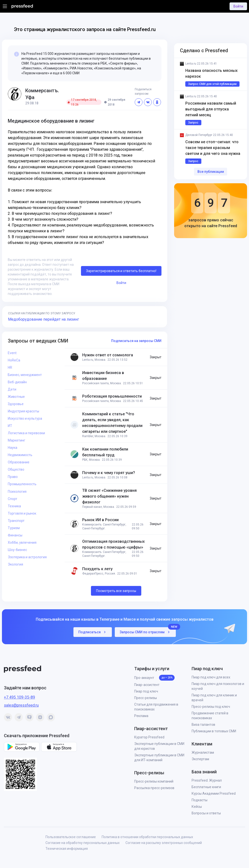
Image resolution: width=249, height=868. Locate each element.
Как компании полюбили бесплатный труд (105, 452)
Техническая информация (67, 849)
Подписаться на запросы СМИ (136, 341)
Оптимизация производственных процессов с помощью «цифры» (113, 544)
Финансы (15, 535)
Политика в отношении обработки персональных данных (147, 837)
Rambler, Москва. (94, 436)
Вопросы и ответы (206, 813)
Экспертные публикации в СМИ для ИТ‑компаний (159, 758)
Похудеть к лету (97, 569)
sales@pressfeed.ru (21, 705)
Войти (238, 6)
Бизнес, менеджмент (25, 375)
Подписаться (93, 632)
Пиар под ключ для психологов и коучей (218, 686)
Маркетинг (17, 440)
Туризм (14, 528)
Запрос (193, 123)
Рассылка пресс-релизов (154, 788)
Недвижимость (20, 455)
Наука (13, 448)
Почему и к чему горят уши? (109, 473)
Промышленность (22, 484)
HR (10, 367)
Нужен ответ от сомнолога (108, 355)
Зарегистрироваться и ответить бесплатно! (121, 271)
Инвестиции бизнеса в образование (103, 376)
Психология (17, 492)
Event (12, 353)
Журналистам (203, 752)
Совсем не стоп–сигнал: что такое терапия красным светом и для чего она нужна (213, 148)
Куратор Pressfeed (149, 737)
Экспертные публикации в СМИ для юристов (159, 746)
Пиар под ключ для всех (211, 677)
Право (13, 477)
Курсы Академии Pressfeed (214, 793)
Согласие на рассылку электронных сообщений (164, 843)
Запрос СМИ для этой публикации (212, 84)
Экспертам (200, 759)
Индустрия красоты (23, 411)
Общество (16, 469)
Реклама (141, 716)
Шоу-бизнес (17, 550)
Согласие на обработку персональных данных (83, 843)
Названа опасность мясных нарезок (212, 73)
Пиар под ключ (146, 691)
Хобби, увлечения (22, 542)
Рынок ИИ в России (100, 520)
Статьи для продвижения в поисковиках (156, 707)
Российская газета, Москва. (102, 383)
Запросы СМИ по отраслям (148, 631)
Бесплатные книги (206, 787)
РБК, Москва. (91, 460)
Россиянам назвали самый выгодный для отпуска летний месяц (211, 109)
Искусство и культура (25, 418)
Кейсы (197, 807)
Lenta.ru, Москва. (94, 360)
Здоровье (16, 404)
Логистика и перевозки (26, 433)
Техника (14, 506)
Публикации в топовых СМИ (214, 731)
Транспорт (16, 521)
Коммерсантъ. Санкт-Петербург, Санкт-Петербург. (104, 526)
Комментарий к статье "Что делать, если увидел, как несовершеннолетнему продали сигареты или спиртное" (112, 423)
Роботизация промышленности (112, 396)
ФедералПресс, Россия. (99, 574)
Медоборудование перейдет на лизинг (44, 319)
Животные (16, 397)
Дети (12, 389)
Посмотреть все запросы (116, 591)
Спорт (13, 499)
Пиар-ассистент (147, 685)
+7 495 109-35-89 (19, 697)
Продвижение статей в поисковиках (210, 716)
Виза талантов (203, 725)
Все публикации (211, 172)
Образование (19, 462)
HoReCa (14, 360)
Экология (15, 564)
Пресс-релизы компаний (154, 781)
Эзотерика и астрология (27, 557)
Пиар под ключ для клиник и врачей (214, 698)
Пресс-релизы (146, 698)
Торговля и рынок (22, 513)
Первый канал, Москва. (98, 507)
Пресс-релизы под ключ (211, 707)
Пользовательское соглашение (71, 837)
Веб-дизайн (17, 382)
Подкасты (200, 800)
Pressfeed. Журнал (207, 780)
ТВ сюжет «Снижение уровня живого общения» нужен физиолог (109, 496)
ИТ (10, 426)
